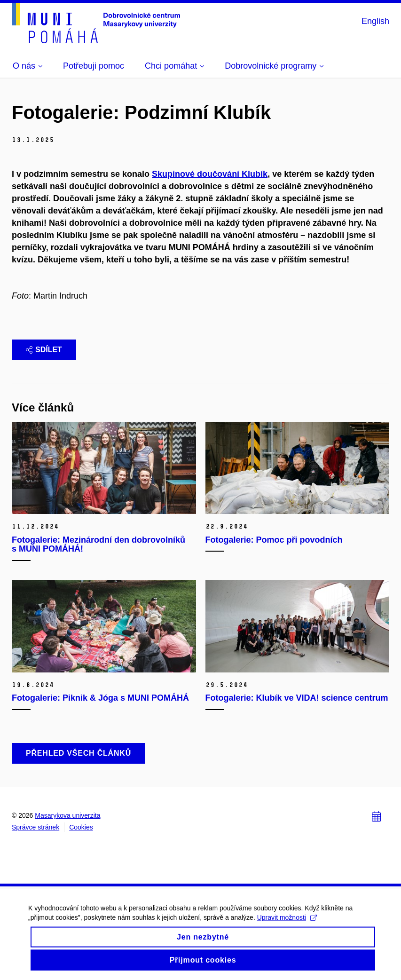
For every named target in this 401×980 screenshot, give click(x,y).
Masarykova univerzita (67, 815)
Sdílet (44, 350)
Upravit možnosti (287, 923)
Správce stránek (35, 827)
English (375, 21)
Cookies (81, 827)
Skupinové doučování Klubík (210, 174)
